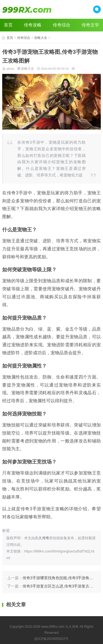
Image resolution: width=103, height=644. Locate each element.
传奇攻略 (33, 25)
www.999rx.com (53, 627)
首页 (8, 25)
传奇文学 (90, 25)
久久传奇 (72, 627)
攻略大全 (41, 38)
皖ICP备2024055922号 (51, 639)
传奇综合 (62, 25)
